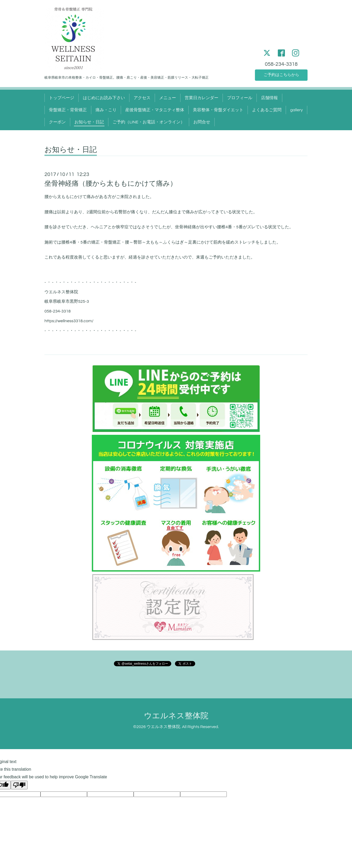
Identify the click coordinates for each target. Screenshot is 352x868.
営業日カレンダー (202, 98)
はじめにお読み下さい (104, 98)
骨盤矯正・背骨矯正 (68, 110)
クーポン (57, 122)
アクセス (142, 98)
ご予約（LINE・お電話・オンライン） (149, 122)
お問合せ (202, 122)
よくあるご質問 (267, 110)
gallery (296, 110)
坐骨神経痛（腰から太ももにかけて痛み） (111, 184)
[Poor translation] (19, 785)
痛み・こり (106, 110)
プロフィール (240, 98)
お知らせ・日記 (89, 122)
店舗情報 (269, 98)
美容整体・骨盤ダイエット (218, 110)
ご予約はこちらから (281, 75)
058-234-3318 (281, 63)
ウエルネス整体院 (176, 716)
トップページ (62, 98)
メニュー (168, 98)
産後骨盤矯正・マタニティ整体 (155, 110)
